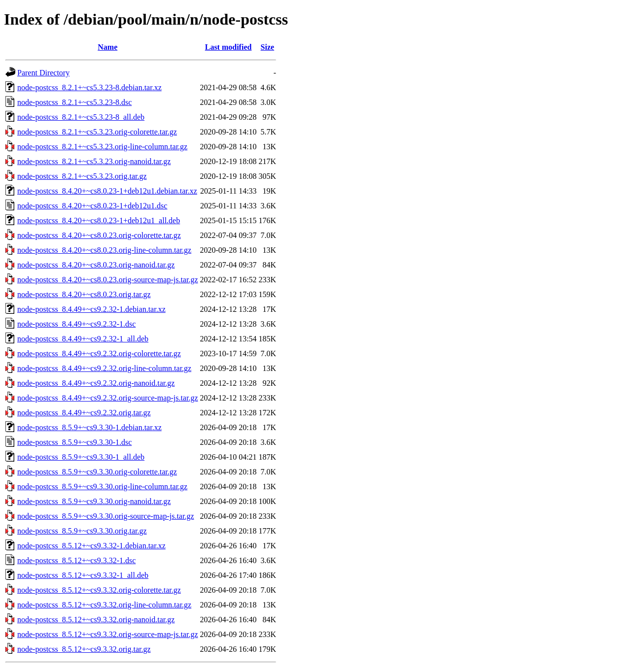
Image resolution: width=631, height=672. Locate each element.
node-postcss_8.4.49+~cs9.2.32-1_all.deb (83, 339)
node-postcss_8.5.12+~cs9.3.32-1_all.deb (83, 575)
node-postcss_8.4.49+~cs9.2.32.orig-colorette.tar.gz (99, 353)
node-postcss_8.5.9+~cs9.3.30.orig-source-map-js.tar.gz (106, 516)
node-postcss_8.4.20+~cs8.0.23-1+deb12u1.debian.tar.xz (107, 191)
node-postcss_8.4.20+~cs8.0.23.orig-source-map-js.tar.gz (108, 280)
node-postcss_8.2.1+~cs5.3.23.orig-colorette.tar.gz (97, 132)
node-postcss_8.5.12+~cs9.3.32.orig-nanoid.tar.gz (96, 620)
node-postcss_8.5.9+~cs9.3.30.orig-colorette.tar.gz (97, 472)
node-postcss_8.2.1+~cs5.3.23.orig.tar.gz (82, 176)
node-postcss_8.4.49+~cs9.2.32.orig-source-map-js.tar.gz (108, 398)
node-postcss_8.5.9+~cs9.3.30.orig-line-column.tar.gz (102, 487)
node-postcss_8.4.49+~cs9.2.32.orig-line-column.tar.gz (104, 368)
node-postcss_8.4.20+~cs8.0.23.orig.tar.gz (84, 294)
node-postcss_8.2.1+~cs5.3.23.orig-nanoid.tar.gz (94, 161)
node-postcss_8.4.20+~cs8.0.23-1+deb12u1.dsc (92, 206)
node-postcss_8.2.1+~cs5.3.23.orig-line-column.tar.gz (102, 147)
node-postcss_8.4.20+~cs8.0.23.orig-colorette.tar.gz (99, 235)
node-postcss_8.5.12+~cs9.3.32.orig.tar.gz (84, 649)
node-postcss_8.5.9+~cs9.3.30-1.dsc (74, 442)
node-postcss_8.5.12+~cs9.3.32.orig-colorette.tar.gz (99, 590)
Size (268, 47)
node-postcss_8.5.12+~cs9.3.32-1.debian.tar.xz (91, 546)
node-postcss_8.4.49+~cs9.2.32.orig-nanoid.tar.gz (96, 383)
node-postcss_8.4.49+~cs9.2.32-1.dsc (76, 324)
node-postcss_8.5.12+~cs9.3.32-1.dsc (76, 560)
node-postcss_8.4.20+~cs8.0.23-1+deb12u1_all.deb (99, 220)
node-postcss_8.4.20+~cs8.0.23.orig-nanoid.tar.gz (96, 265)
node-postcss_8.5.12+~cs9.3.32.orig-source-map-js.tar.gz (108, 634)
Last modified (228, 47)
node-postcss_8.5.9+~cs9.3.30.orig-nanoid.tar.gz (94, 501)
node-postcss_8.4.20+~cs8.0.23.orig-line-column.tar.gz (104, 250)
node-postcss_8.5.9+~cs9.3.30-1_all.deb (81, 457)
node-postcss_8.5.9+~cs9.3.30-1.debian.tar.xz (89, 427)
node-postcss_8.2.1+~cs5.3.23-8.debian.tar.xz (89, 87)
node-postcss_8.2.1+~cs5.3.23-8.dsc (74, 102)
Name (107, 47)
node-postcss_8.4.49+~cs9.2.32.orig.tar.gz (84, 413)
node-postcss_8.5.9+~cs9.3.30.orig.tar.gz (82, 531)
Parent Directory (43, 73)
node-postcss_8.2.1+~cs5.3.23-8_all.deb (81, 117)
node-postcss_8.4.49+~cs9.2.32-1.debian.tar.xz (91, 309)
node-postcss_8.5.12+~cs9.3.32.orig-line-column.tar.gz (104, 605)
